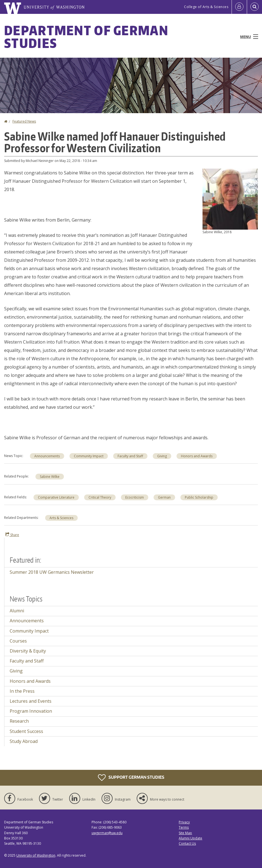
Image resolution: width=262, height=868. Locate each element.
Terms (184, 827)
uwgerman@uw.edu (107, 833)
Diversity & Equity (28, 651)
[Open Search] (255, 7)
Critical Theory (100, 497)
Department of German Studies (86, 37)
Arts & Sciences (61, 518)
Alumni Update (190, 838)
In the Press (22, 691)
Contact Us (187, 843)
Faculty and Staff (130, 456)
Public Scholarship (199, 497)
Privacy (184, 822)
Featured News (24, 121)
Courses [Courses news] (18, 641)
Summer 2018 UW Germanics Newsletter (52, 572)
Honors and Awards (197, 456)
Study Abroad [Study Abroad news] (24, 741)
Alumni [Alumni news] (17, 611)
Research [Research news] (19, 721)
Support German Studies (131, 778)
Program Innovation (31, 711)
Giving (162, 456)
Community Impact (89, 456)
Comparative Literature (56, 497)
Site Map (185, 833)
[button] (230, 199)
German (164, 497)
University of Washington (36, 855)
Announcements (47, 456)
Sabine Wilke (50, 477)
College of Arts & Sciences (206, 7)
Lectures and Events (31, 701)
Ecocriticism (135, 497)
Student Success (26, 731)
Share (12, 535)
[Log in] (239, 7)
